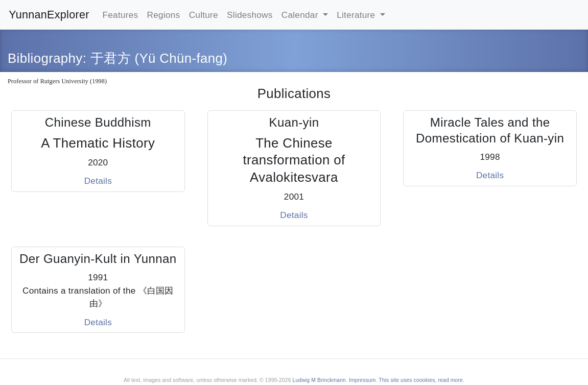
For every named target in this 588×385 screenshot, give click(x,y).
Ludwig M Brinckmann (319, 380)
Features (121, 15)
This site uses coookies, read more (421, 380)
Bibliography (45, 58)
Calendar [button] (301, 15)
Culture (204, 15)
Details (98, 181)
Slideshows (250, 15)
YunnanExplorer (49, 15)
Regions (164, 15)
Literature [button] (357, 15)
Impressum (362, 380)
